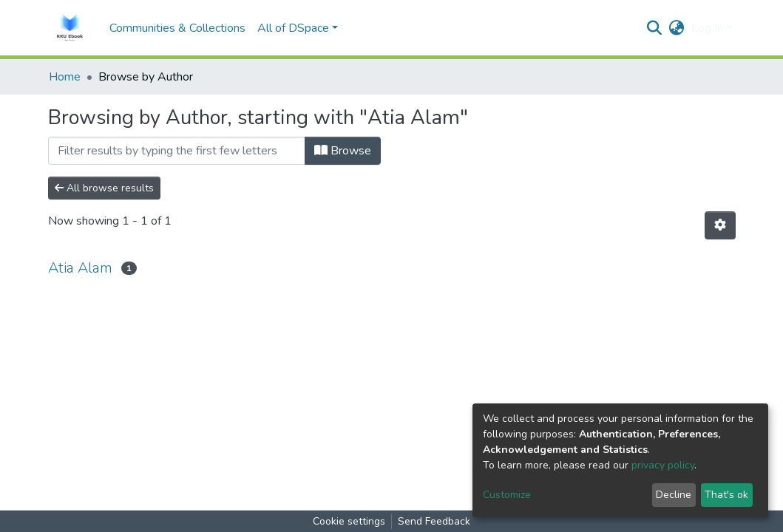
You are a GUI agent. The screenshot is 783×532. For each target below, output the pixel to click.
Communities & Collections (177, 28)
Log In (707, 28)
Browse (343, 151)
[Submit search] (654, 28)
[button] (676, 28)
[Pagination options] (720, 225)
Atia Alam (80, 268)
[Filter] (177, 151)
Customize (507, 495)
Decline (674, 495)
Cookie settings (349, 521)
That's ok (726, 495)
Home (65, 77)
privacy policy (663, 465)
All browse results (104, 188)
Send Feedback (434, 521)
